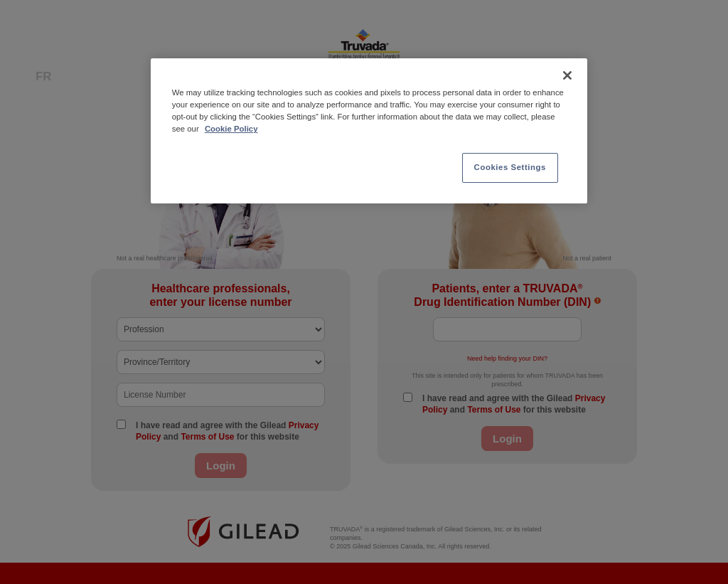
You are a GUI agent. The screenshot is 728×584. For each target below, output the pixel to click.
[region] (369, 131)
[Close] (567, 75)
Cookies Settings (510, 167)
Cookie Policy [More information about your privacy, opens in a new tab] (231, 129)
